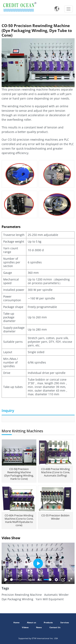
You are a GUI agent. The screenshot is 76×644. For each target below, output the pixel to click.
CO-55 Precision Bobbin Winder (55, 517)
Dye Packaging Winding (17, 599)
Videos (25, 627)
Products (48, 623)
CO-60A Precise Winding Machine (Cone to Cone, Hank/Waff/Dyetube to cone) (19, 520)
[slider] (19, 580)
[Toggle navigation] (69, 9)
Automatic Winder (56, 595)
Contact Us (55, 627)
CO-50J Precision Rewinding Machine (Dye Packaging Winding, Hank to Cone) (19, 474)
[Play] (6, 580)
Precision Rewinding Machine (22, 595)
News (39, 627)
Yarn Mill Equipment (49, 599)
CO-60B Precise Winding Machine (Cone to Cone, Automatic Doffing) (56, 472)
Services (65, 623)
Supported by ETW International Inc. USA (38, 638)
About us (32, 623)
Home (16, 623)
